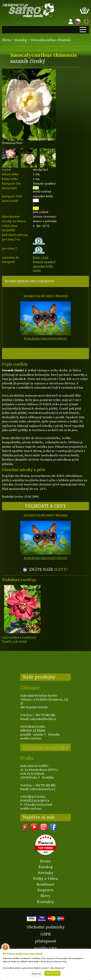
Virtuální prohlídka (45, 747)
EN (86, 21)
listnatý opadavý (44, 262)
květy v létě (41, 258)
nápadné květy (43, 266)
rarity (37, 270)
